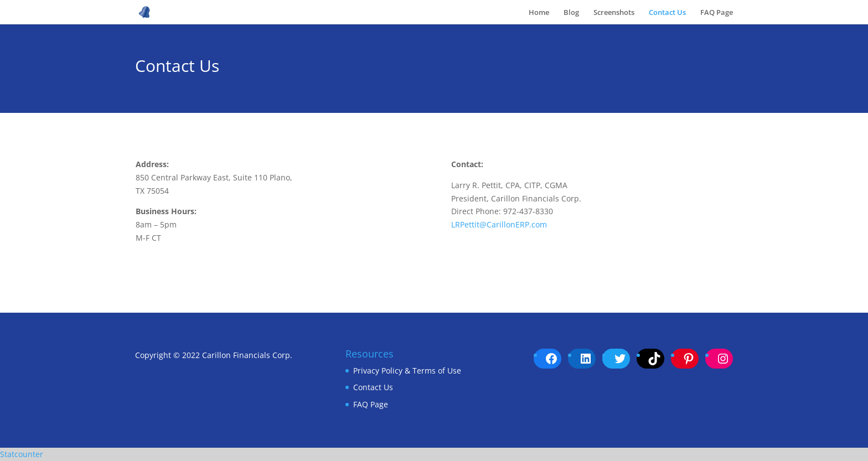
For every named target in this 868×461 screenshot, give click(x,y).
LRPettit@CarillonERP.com (499, 224)
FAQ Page (717, 13)
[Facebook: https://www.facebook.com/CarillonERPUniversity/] (551, 359)
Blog (571, 13)
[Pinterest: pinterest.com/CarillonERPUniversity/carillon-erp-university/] (689, 359)
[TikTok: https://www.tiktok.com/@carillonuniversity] (654, 359)
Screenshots (614, 13)
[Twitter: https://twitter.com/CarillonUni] (620, 359)
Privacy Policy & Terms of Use (407, 371)
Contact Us (667, 13)
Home (539, 13)
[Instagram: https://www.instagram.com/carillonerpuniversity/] (723, 359)
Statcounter (22, 454)
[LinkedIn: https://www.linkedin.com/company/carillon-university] (586, 359)
